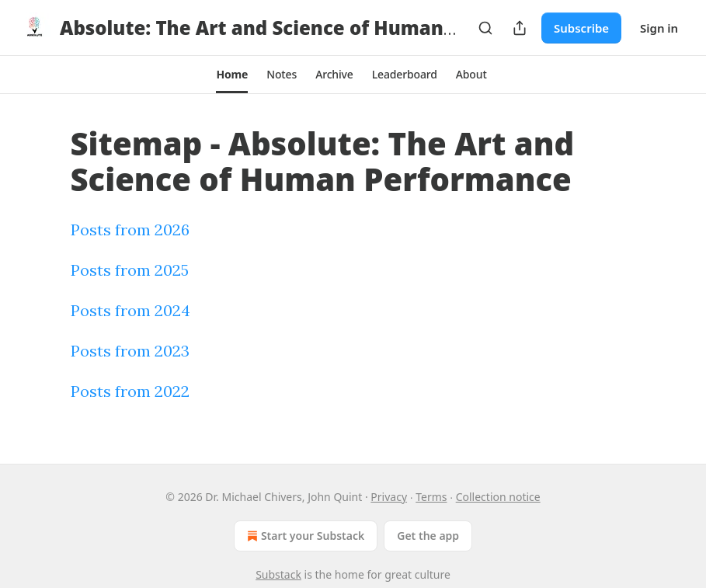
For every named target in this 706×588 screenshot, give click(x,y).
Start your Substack (304, 536)
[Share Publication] (520, 28)
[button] (232, 75)
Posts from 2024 (130, 310)
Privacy (389, 497)
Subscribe (581, 28)
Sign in (659, 28)
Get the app (428, 536)
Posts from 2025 (130, 270)
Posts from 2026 (130, 230)
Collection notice (498, 497)
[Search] (485, 28)
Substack (278, 574)
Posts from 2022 (130, 391)
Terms (431, 497)
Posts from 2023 (130, 351)
